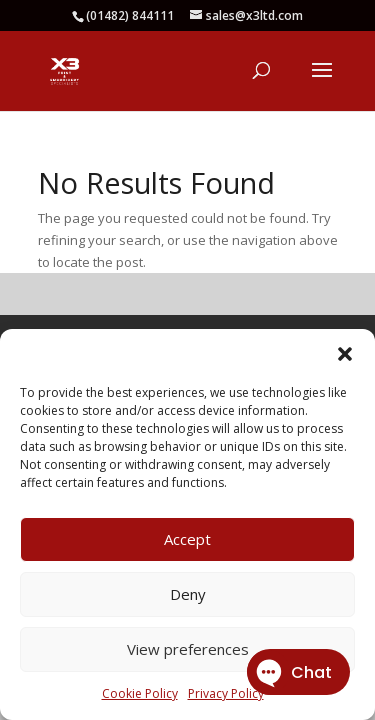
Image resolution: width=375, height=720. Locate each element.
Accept (187, 539)
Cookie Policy (140, 693)
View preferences (188, 649)
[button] (345, 354)
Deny (188, 594)
